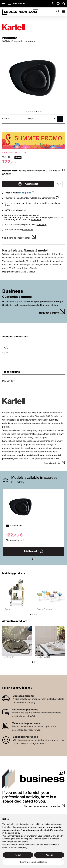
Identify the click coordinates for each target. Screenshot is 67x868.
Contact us (28, 230)
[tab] (26, 112)
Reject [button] (18, 855)
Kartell (36, 215)
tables (19, 441)
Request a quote (49, 313)
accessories (29, 441)
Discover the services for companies (42, 806)
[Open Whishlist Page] (58, 4)
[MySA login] (53, 4)
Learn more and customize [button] (33, 862)
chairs (12, 441)
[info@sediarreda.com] (9, 4)
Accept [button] (49, 855)
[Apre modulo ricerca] (58, 12)
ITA (4, 4)
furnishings (45, 441)
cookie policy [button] (14, 833)
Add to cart (28, 184)
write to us (36, 220)
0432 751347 (20, 4)
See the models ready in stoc (17, 238)
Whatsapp (41, 225)
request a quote (21, 203)
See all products (52, 463)
